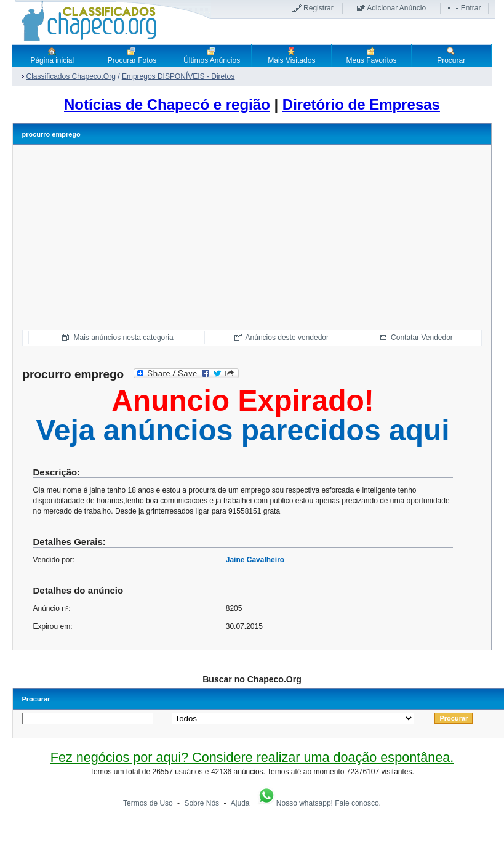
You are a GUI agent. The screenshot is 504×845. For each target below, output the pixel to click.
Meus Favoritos (371, 55)
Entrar (471, 8)
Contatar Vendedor (422, 338)
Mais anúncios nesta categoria (123, 338)
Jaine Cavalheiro (255, 560)
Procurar (451, 55)
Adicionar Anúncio (396, 8)
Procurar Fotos (132, 55)
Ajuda (240, 803)
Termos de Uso (148, 803)
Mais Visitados (291, 55)
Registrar (318, 8)
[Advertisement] (252, 237)
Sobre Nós (202, 803)
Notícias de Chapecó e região (167, 104)
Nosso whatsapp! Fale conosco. (319, 803)
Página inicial (52, 55)
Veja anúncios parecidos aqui (242, 430)
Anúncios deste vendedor (287, 338)
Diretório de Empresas (361, 104)
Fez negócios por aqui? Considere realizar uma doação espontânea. (252, 757)
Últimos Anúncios (212, 55)
